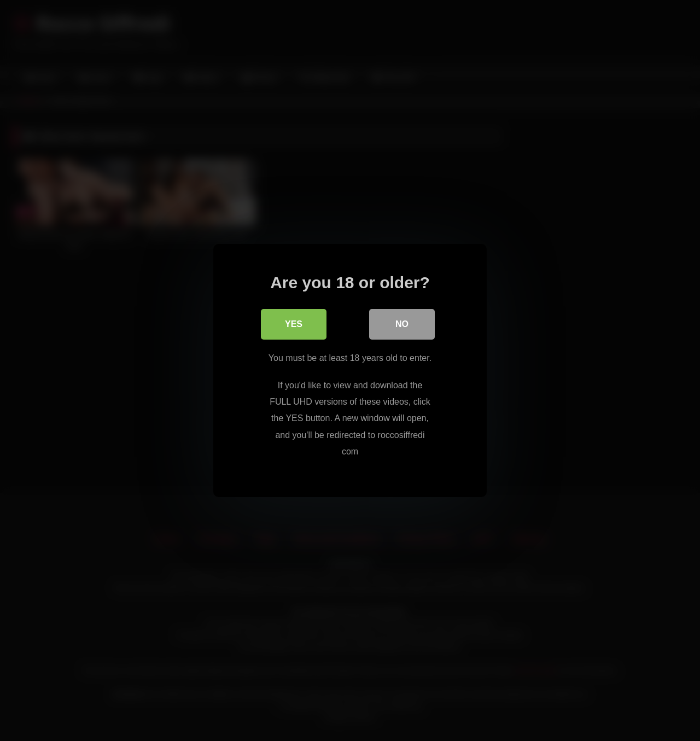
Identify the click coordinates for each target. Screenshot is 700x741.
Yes (294, 324)
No (402, 324)
